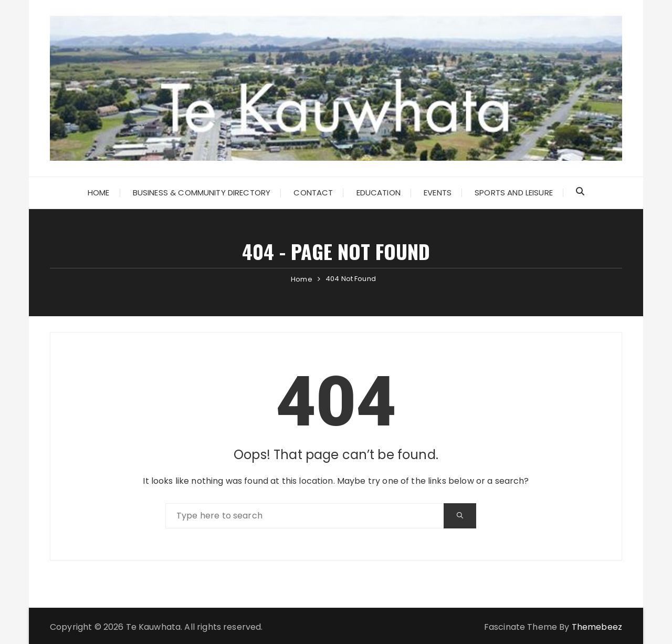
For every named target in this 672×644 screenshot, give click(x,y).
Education (379, 193)
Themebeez (597, 627)
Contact (313, 193)
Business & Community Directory (202, 193)
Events (438, 193)
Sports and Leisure (514, 193)
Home (99, 193)
